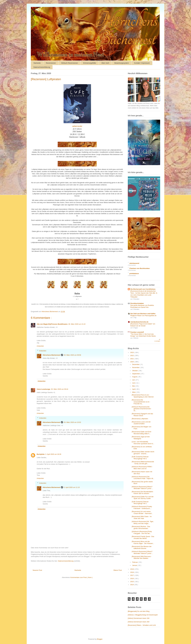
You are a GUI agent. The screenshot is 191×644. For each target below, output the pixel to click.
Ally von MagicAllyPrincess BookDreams (52, 324)
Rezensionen (51, 63)
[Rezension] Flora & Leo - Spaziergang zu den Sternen (143, 396)
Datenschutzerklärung (42, 67)
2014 (132, 585)
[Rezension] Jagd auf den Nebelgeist (141, 438)
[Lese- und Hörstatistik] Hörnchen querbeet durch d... (143, 443)
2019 (132, 569)
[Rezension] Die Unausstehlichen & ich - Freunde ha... (141, 402)
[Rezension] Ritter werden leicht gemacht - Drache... (143, 453)
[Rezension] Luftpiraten (140, 419)
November (136, 367)
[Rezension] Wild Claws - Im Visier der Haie (142, 517)
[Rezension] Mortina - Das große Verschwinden (141, 527)
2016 (132, 579)
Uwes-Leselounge (43, 389)
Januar (135, 565)
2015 (132, 582)
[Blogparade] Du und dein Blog (139, 611)
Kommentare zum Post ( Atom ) (81, 577)
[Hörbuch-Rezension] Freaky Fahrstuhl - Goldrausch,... (142, 507)
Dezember (136, 364)
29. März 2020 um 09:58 (72, 355)
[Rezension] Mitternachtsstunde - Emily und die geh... (143, 463)
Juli (134, 380)
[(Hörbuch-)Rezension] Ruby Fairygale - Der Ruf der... (142, 532)
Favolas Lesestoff (137, 332)
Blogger (100, 639)
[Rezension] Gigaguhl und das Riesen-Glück (142, 415)
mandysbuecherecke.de (139, 322)
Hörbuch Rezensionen (70, 63)
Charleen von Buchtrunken (140, 268)
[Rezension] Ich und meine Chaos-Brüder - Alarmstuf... (142, 512)
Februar (135, 562)
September (136, 374)
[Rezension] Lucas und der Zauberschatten (141, 423)
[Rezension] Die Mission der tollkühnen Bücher (142, 547)
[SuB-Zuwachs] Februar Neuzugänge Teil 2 (140, 458)
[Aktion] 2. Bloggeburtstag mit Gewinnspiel (143, 615)
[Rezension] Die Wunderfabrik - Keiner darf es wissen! (143, 493)
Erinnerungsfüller (90, 63)
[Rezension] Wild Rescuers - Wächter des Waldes (142, 557)
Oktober (135, 371)
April (134, 389)
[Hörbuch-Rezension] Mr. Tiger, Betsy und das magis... (143, 522)
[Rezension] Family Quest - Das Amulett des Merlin (143, 537)
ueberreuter (77, 126)
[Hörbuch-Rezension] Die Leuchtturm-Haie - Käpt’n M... (143, 478)
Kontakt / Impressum (142, 63)
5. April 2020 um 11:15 (72, 487)
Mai (134, 386)
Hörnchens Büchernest (51, 355)
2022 (132, 356)
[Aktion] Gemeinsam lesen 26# (139, 622)
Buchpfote (41, 454)
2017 (132, 575)
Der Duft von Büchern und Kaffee (143, 314)
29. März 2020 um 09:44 (60, 389)
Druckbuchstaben (137, 303)
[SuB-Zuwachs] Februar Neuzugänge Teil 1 (140, 503)
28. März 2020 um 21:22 (77, 324)
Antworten (40, 346)
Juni (134, 383)
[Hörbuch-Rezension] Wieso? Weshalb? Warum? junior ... (142, 488)
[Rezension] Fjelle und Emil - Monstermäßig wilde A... (142, 433)
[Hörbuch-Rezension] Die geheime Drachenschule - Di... (142, 409)
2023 (132, 352)
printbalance (134, 274)
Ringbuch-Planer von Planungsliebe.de (143, 316)
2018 (132, 572)
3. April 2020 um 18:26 (53, 454)
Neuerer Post (37, 570)
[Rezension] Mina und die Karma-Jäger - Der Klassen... (143, 542)
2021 (132, 359)
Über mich (105, 63)
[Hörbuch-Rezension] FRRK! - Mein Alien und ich (142, 468)
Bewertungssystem (122, 63)
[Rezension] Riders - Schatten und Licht (142, 625)
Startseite (37, 63)
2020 (132, 362)
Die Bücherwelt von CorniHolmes (143, 289)
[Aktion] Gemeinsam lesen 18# (139, 618)
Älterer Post (118, 570)
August (135, 377)
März (134, 392)
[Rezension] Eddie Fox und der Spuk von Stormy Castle (143, 498)
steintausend (134, 263)
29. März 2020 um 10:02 (72, 422)
